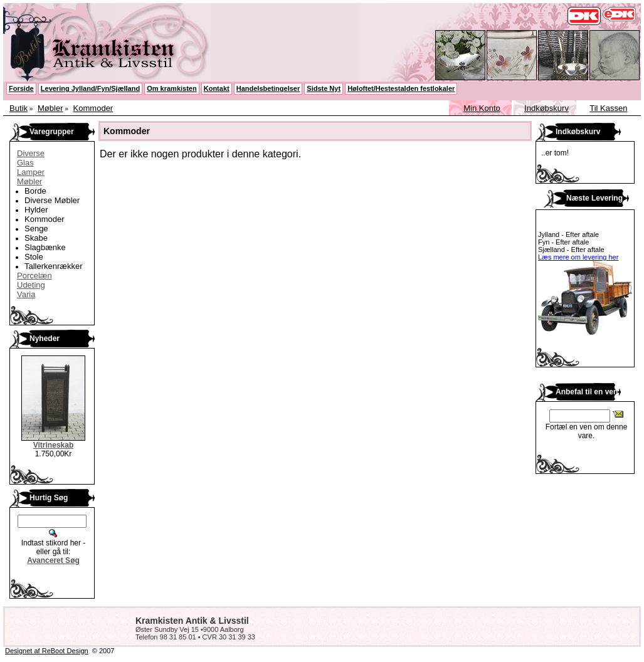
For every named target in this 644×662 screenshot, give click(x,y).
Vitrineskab (53, 445)
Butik (18, 108)
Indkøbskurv (546, 108)
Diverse (31, 153)
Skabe (36, 238)
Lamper (31, 172)
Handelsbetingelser (268, 88)
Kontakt (217, 88)
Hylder (36, 210)
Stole (34, 257)
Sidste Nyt (324, 88)
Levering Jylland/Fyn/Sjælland (90, 88)
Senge (36, 229)
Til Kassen (608, 108)
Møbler (50, 108)
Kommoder (93, 108)
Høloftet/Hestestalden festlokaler (401, 88)
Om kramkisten (172, 88)
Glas (25, 163)
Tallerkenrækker (53, 266)
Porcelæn (34, 276)
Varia (26, 294)
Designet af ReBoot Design (47, 651)
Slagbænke (45, 247)
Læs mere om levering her (578, 257)
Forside (21, 88)
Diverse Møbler (52, 200)
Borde (35, 191)
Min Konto (482, 108)
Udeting (31, 285)
